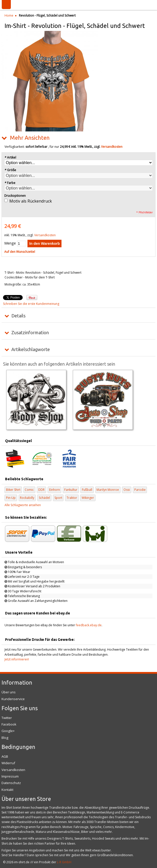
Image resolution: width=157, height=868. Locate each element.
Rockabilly (27, 498)
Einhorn (55, 490)
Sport (58, 498)
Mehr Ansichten (30, 138)
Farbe (10, 183)
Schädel (44, 498)
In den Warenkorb (44, 244)
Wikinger (88, 498)
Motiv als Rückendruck (31, 201)
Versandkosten (112, 147)
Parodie (140, 490)
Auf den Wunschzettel (20, 252)
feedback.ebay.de (89, 625)
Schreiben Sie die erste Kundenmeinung (31, 304)
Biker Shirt (13, 490)
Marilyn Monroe (108, 490)
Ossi (127, 490)
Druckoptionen (15, 196)
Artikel (10, 157)
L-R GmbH (64, 862)
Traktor (72, 498)
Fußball (87, 490)
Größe (10, 170)
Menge (10, 243)
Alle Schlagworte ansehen (23, 505)
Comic (29, 490)
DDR (41, 490)
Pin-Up (11, 498)
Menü (6, 5)
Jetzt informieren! (17, 659)
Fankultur (71, 490)
